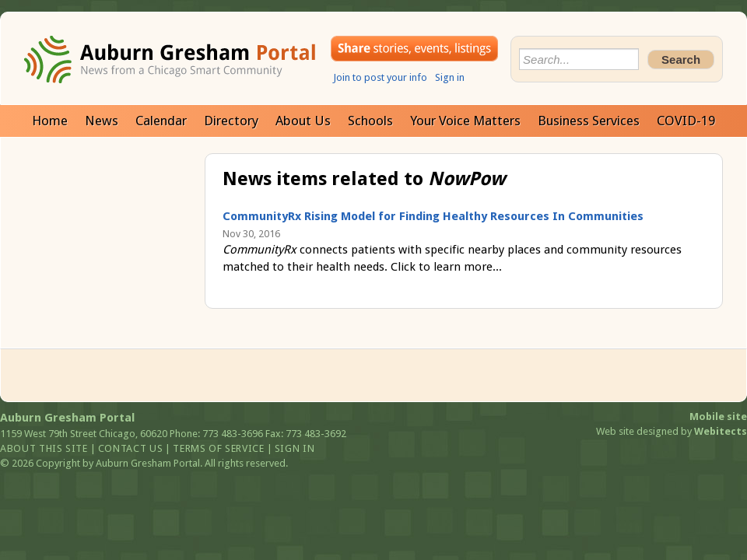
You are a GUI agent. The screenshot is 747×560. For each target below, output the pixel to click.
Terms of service (218, 448)
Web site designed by (672, 431)
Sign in (450, 77)
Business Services (589, 121)
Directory (231, 121)
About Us (303, 121)
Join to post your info (380, 77)
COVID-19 (686, 121)
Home (50, 121)
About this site (44, 448)
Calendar (161, 121)
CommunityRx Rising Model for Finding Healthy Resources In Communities (433, 216)
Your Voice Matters (465, 121)
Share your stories (414, 49)
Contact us (131, 448)
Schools (370, 121)
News (102, 121)
